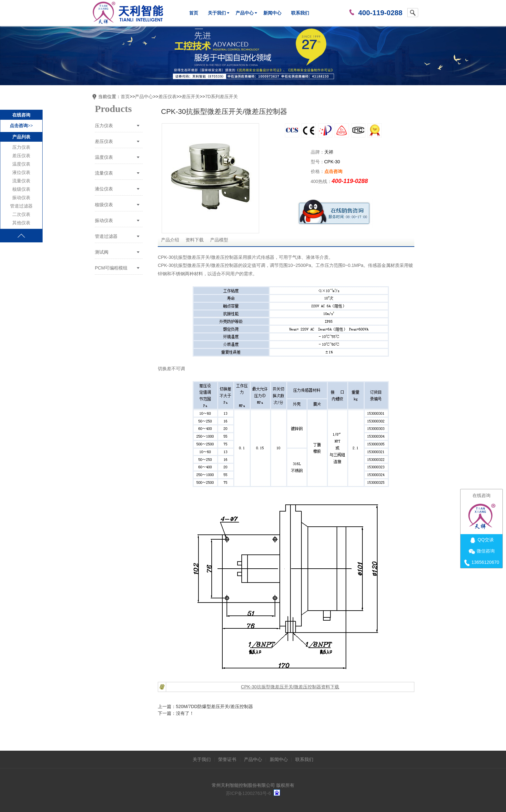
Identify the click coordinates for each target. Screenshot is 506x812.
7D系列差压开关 (221, 96)
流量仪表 (21, 181)
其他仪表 (21, 223)
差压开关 (191, 96)
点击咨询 (333, 171)
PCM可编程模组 (111, 268)
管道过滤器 (21, 206)
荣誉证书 (227, 759)
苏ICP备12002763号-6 (248, 793)
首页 (194, 13)
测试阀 (102, 252)
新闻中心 (272, 13)
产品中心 (245, 13)
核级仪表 (21, 189)
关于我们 (217, 13)
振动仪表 (21, 198)
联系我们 (300, 13)
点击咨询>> (21, 126)
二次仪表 (21, 214)
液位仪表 (21, 173)
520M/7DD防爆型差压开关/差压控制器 (214, 706)
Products (113, 109)
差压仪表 (21, 156)
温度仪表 (21, 164)
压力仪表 (21, 147)
